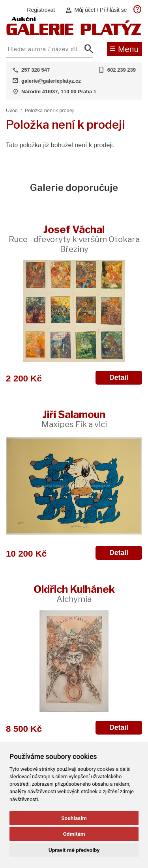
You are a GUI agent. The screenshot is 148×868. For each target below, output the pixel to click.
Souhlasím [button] (74, 818)
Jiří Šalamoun (74, 419)
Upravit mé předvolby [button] (74, 850)
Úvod (12, 110)
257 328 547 (36, 70)
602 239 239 (122, 70)
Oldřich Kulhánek (74, 593)
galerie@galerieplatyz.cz (51, 81)
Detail (119, 378)
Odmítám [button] (74, 834)
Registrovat (41, 10)
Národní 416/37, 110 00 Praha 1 (59, 92)
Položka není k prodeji (50, 110)
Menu (124, 48)
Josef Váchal (74, 239)
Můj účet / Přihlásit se (96, 10)
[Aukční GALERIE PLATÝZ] (74, 33)
